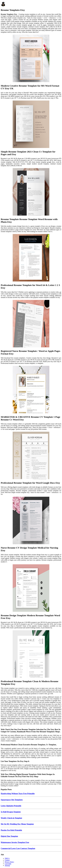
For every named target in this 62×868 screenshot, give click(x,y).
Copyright (8, 864)
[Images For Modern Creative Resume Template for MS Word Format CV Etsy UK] (31, 59)
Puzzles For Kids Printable (11, 830)
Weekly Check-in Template (11, 818)
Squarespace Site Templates (12, 800)
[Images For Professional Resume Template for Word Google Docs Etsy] (31, 456)
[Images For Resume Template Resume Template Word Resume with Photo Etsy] (31, 192)
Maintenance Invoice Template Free (15, 842)
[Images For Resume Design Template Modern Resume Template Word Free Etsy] (31, 588)
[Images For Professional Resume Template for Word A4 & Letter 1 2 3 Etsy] (31, 258)
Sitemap (7, 865)
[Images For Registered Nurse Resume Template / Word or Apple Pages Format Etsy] (31, 324)
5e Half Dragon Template (11, 812)
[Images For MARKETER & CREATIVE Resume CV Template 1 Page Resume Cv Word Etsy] (31, 390)
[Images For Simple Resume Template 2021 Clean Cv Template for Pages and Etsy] (31, 124)
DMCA (7, 858)
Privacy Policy (9, 862)
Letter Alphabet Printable (11, 806)
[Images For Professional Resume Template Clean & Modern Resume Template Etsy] (31, 654)
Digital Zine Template (9, 836)
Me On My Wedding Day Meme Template (17, 824)
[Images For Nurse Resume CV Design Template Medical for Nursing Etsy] (31, 521)
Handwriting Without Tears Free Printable (18, 794)
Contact (7, 860)
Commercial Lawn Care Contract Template (18, 848)
